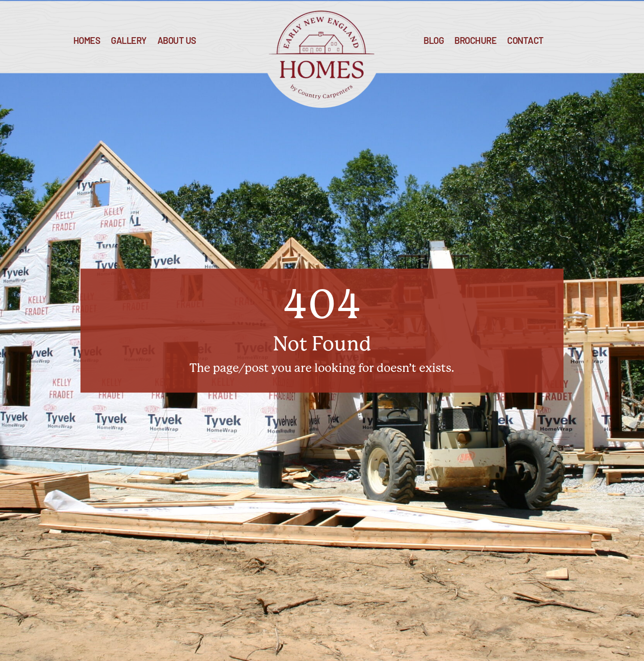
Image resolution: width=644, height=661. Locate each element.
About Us (177, 41)
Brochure (475, 41)
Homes (87, 41)
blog (434, 41)
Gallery (129, 41)
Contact (525, 41)
